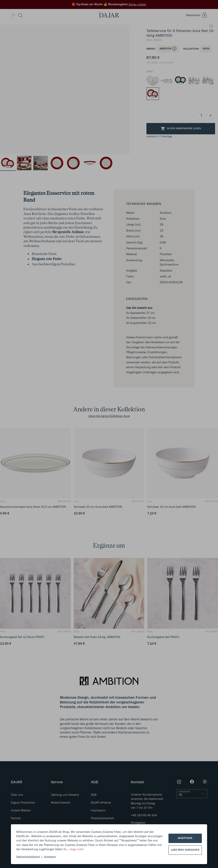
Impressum (50, 857)
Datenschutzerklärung (28, 857)
